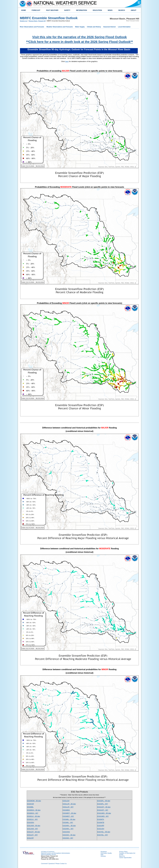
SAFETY (67, 10)
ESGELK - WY (32, 819)
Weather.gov (24, 21)
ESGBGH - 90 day (34, 810)
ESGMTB (101, 822)
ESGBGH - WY (33, 813)
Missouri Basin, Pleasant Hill (37, 21)
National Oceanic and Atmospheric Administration (55, 853)
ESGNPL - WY (68, 829)
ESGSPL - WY (102, 804)
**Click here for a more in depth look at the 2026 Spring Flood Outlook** (79, 42)
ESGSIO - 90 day (69, 835)
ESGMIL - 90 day (69, 819)
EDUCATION (97, 10)
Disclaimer (104, 852)
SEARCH (122, 10)
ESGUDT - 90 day (104, 807)
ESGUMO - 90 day (104, 813)
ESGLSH (66, 801)
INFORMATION (82, 10)
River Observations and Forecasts (32, 27)
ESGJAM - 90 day (34, 826)
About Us (122, 856)
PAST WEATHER (52, 10)
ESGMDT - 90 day (69, 813)
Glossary (103, 856)
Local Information (124, 27)
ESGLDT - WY (32, 835)
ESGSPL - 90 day (104, 801)
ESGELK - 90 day (33, 816)
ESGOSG (66, 832)
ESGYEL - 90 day (104, 832)
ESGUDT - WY (103, 810)
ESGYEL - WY (102, 835)
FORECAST (36, 10)
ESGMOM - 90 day (34, 801)
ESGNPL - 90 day (69, 826)
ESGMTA (101, 819)
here (67, 61)
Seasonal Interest (109, 27)
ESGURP (101, 826)
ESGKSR (30, 804)
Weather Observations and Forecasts (60, 27)
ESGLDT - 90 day (33, 832)
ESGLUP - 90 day (69, 804)
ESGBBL (30, 807)
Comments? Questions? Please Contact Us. (54, 864)
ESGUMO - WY (103, 816)
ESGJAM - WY (32, 829)
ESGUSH (101, 829)
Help (102, 855)
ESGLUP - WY (68, 807)
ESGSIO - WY (68, 838)
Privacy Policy (123, 852)
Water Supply (80, 27)
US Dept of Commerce (48, 852)
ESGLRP (30, 838)
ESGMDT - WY (68, 816)
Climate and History (94, 27)
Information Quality (106, 853)
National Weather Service (49, 855)
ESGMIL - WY (68, 822)
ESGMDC (66, 810)
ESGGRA (30, 822)
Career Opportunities (125, 858)
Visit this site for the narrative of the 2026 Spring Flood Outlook (80, 37)
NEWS (110, 10)
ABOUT (133, 10)
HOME (23, 10)
